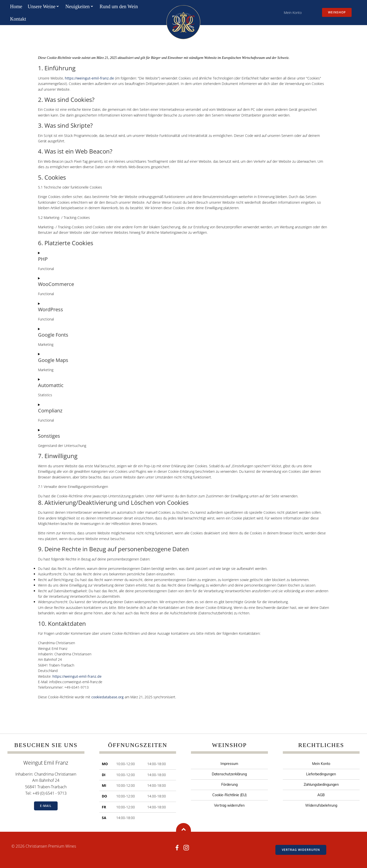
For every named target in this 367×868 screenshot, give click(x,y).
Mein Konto (293, 13)
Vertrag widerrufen (229, 805)
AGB (321, 795)
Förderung (229, 785)
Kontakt (18, 19)
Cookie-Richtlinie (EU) (229, 795)
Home (16, 6)
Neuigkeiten (80, 6)
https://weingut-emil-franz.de (89, 78)
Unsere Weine (44, 6)
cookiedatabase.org (108, 697)
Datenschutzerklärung (229, 774)
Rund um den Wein (119, 6)
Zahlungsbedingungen (321, 785)
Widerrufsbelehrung (321, 805)
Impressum (229, 764)
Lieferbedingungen (321, 774)
